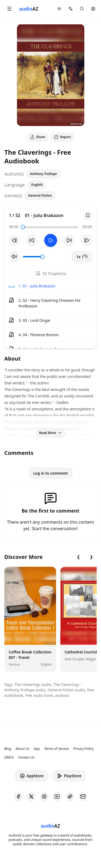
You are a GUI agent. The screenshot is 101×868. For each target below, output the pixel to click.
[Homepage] (29, 9)
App (37, 749)
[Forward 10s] (69, 240)
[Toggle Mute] (14, 257)
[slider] (23, 227)
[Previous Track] (14, 240)
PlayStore (69, 776)
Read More (50, 433)
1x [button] (82, 257)
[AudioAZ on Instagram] (44, 796)
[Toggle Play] (51, 240)
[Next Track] (87, 240)
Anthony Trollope (43, 174)
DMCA (9, 757)
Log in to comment (50, 473)
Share (38, 137)
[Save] (88, 215)
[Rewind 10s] (32, 240)
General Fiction (40, 195)
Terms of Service (57, 749)
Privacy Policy (83, 749)
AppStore (32, 776)
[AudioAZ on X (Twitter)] (31, 796)
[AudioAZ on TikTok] (70, 796)
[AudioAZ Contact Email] (83, 796)
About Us (23, 749)
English (37, 185)
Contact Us (26, 757)
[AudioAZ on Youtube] (57, 796)
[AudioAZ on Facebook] (18, 796)
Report (62, 137)
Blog (8, 749)
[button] (9, 9)
